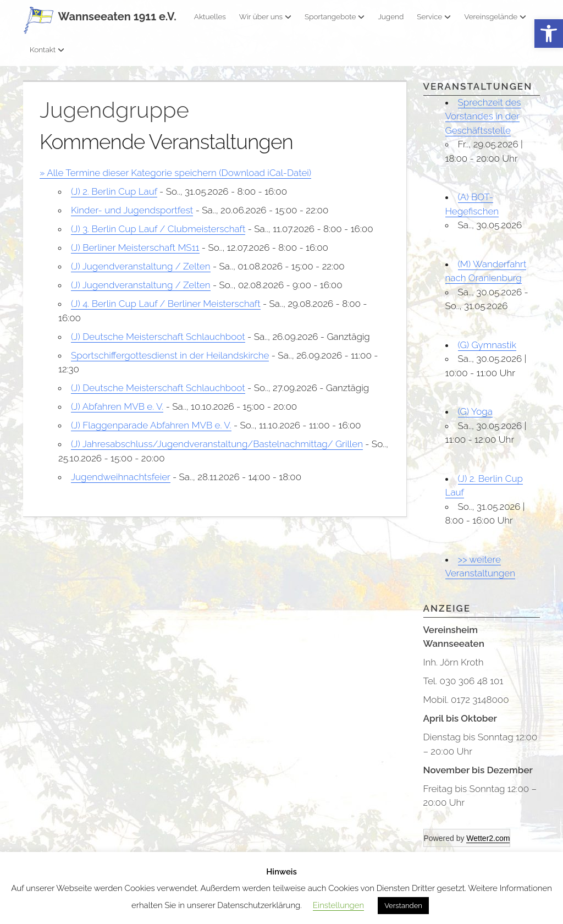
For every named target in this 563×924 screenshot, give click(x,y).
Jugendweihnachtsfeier (121, 477)
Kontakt (47, 50)
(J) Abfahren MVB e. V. (117, 406)
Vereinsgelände (495, 16)
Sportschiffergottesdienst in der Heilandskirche (170, 355)
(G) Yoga (475, 411)
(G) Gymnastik (487, 345)
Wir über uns (265, 16)
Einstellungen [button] (338, 905)
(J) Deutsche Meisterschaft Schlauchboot (158, 337)
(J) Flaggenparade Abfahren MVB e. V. (151, 425)
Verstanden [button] (403, 906)
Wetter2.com (488, 838)
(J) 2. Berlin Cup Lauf (114, 191)
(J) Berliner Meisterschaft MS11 (135, 248)
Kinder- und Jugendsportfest (132, 210)
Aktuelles (210, 16)
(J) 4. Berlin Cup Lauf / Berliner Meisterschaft (166, 304)
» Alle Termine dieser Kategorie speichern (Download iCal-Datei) (175, 173)
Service (434, 16)
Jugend (391, 16)
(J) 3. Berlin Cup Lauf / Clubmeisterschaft (158, 229)
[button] (549, 34)
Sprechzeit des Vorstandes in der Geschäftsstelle (483, 116)
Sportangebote (335, 16)
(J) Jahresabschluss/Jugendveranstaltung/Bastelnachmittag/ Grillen (217, 444)
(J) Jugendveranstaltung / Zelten (141, 266)
